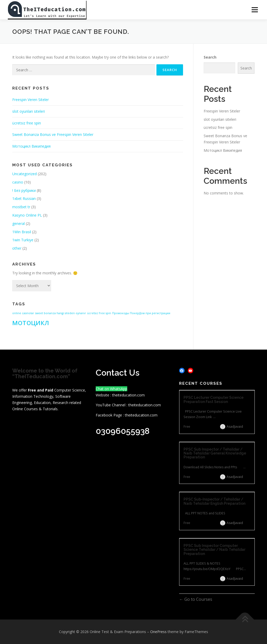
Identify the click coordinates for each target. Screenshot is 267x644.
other (17, 248)
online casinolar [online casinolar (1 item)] (23, 313)
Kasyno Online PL (27, 215)
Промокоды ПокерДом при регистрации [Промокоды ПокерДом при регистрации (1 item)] (141, 313)
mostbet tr (21, 207)
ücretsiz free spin (27, 123)
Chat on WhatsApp (111, 389)
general (19, 223)
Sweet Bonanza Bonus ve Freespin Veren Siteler (53, 135)
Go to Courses (198, 599)
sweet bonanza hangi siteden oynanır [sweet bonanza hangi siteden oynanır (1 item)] (61, 313)
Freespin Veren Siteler (31, 100)
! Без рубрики (24, 190)
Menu (255, 10)
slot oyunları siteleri (29, 111)
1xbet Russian (24, 199)
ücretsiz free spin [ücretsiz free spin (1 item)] (99, 313)
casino (18, 182)
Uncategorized (25, 174)
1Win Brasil (22, 232)
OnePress (158, 632)
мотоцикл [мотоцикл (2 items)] (31, 322)
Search (210, 57)
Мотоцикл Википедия (31, 146)
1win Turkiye (23, 240)
